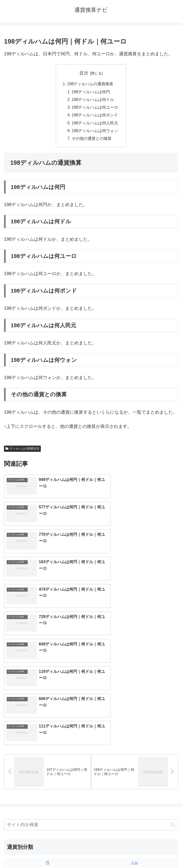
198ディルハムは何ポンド (95, 116)
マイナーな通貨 (134, 794)
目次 (84, 73)
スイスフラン (134, 761)
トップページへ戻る (47, 852)
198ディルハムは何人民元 (95, 125)
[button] (173, 690)
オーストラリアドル (134, 753)
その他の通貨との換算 (92, 141)
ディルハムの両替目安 (22, 451)
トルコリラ (134, 769)
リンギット (134, 777)
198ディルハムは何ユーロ (95, 108)
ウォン (134, 744)
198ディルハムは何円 (91, 92)
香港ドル (48, 753)
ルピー (134, 786)
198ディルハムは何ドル (93, 100)
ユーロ (48, 736)
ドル (134, 728)
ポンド (134, 736)
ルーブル (48, 794)
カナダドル (48, 761)
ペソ (48, 777)
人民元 (48, 744)
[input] (91, 690)
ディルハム (48, 769)
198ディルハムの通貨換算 (90, 84)
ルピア (48, 786)
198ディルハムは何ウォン (95, 133)
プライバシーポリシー (135, 852)
